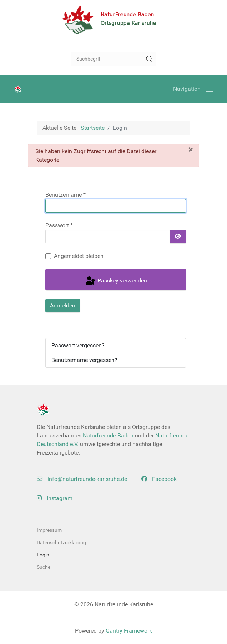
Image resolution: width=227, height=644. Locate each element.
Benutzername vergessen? (84, 360)
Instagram (55, 498)
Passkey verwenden (116, 281)
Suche (44, 567)
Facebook (159, 479)
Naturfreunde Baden (108, 435)
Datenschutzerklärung (61, 542)
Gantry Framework (129, 631)
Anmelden (63, 305)
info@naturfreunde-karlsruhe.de (82, 479)
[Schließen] (191, 150)
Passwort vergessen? (78, 345)
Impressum (49, 530)
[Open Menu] (193, 89)
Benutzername (65, 195)
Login (43, 555)
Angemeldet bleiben (79, 256)
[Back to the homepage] (113, 20)
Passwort (59, 225)
